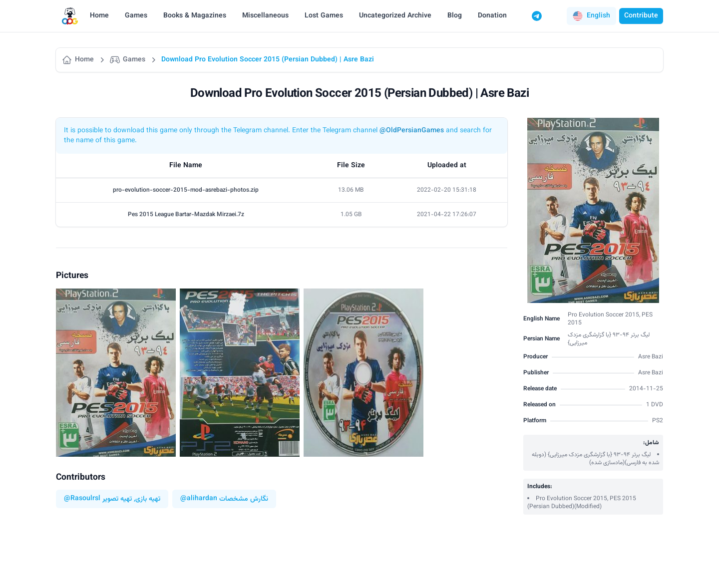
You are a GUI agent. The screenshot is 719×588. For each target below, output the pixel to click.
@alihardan (199, 499)
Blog (455, 16)
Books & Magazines (195, 16)
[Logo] (70, 16)
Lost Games (324, 16)
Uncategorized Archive (395, 16)
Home (99, 16)
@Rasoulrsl (82, 499)
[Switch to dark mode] (556, 16)
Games (136, 16)
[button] (591, 16)
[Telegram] (537, 16)
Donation (492, 16)
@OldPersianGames (412, 131)
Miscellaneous (265, 16)
